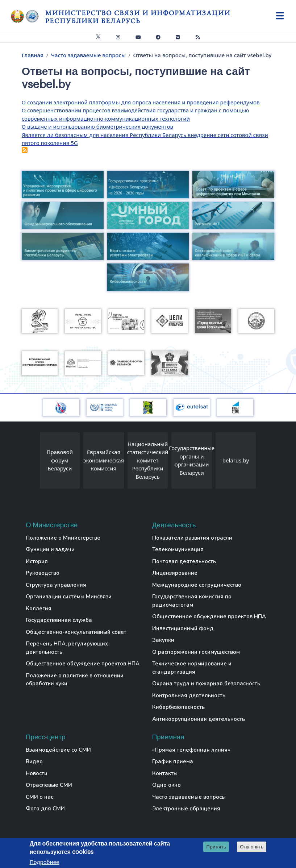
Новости (37, 773)
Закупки (163, 640)
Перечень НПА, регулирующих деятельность (67, 648)
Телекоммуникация (178, 549)
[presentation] (33, 462)
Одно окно (166, 785)
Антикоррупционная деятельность (199, 719)
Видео (34, 761)
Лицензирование (175, 573)
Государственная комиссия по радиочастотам (192, 601)
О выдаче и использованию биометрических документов (97, 126)
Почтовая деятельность (184, 561)
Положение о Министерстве (63, 538)
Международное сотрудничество (197, 585)
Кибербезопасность (178, 707)
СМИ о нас (39, 797)
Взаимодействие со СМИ (58, 750)
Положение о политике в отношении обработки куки (75, 680)
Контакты (165, 773)
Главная (33, 55)
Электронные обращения (186, 809)
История (37, 561)
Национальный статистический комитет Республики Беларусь (148, 460)
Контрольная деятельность (189, 695)
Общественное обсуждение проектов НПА (83, 664)
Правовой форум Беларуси (60, 460)
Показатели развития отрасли (192, 538)
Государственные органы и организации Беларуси (192, 460)
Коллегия (39, 609)
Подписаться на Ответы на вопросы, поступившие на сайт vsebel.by (25, 150)
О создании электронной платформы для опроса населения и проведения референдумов (141, 102)
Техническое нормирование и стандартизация (192, 668)
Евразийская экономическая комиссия (104, 460)
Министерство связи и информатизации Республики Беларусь (138, 17)
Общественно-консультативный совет (76, 632)
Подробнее (45, 862)
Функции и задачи (50, 549)
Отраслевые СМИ (49, 785)
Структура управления (56, 585)
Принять (216, 847)
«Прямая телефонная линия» (191, 750)
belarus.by (236, 460)
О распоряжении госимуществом (196, 652)
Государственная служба (59, 620)
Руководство (43, 573)
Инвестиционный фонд (183, 628)
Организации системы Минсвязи (69, 597)
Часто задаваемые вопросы (88, 55)
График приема (173, 761)
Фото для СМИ (45, 809)
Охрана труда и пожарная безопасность (206, 684)
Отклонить (252, 847)
